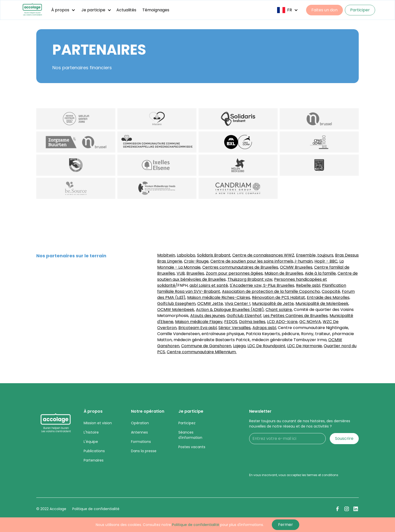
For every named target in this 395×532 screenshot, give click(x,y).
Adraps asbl (264, 328)
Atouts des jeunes (208, 316)
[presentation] (287, 458)
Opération (140, 423)
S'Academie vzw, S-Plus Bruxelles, (262, 285)
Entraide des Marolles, (328, 297)
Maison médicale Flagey (199, 322)
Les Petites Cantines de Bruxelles (295, 316)
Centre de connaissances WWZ (263, 255)
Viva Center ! (238, 304)
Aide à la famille (320, 273)
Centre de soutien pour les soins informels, (252, 261)
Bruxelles (195, 273)
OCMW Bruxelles (296, 267)
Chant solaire (279, 310)
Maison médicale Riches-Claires (219, 297)
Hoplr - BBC (326, 261)
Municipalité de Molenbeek (322, 304)
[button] (63, 10)
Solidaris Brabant (214, 255)
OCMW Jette (210, 304)
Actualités (126, 10)
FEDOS (231, 322)
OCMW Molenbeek (176, 310)
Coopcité (331, 291)
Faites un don (324, 10)
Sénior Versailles (235, 328)
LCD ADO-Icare (282, 322)
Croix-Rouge (196, 261)
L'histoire (91, 432)
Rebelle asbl (308, 285)
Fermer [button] (286, 525)
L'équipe (91, 442)
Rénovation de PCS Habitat (278, 297)
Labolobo (186, 255)
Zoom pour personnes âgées (234, 273)
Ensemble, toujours (315, 255)
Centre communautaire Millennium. (202, 352)
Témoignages (156, 10)
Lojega (239, 346)
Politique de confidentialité (96, 509)
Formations (141, 442)
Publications (94, 451)
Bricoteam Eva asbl (197, 328)
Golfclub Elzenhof (244, 316)
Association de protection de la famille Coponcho (271, 291)
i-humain (303, 261)
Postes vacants (192, 447)
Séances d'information (190, 435)
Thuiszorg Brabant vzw (250, 279)
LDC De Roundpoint (266, 346)
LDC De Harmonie (305, 346)
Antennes (139, 432)
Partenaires (94, 460)
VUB (181, 273)
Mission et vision (98, 423)
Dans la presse (144, 451)
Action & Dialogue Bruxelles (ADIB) (230, 310)
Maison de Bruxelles (284, 273)
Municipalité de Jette (273, 304)
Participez (187, 423)
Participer (360, 10)
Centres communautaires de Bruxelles (240, 267)
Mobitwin (166, 255)
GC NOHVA (310, 322)
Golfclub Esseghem (176, 304)
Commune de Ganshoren (206, 346)
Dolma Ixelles (252, 322)
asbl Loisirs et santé (209, 285)
